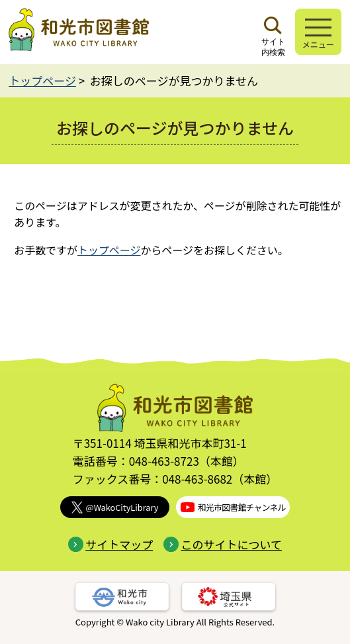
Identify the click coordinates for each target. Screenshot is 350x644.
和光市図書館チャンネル (233, 507)
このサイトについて (223, 544)
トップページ (42, 80)
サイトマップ (110, 544)
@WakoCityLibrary (115, 507)
